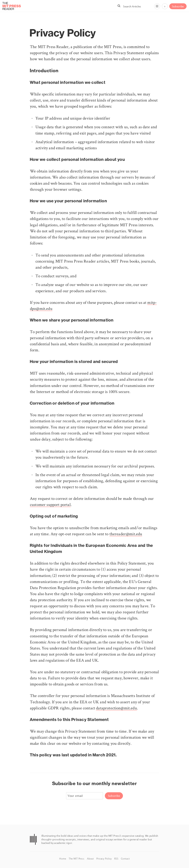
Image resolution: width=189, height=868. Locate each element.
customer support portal (50, 504)
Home (63, 859)
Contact (125, 859)
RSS (117, 859)
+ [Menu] (165, 6)
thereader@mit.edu (126, 534)
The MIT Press (77, 859)
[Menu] (157, 6)
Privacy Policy (104, 859)
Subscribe (178, 6)
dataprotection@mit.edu (116, 708)
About (91, 859)
